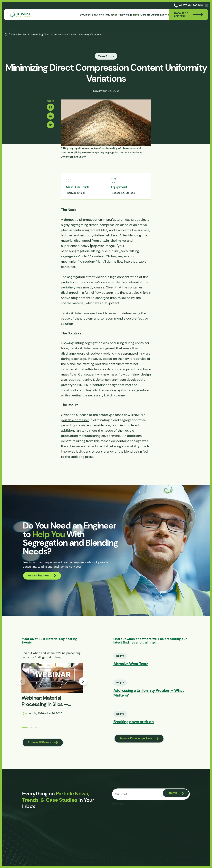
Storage (130, 193)
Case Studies (19, 34)
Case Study (106, 56)
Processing (117, 193)
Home (6, 34)
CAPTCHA (118, 804)
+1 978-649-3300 (188, 5)
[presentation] (137, 814)
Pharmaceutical (75, 193)
